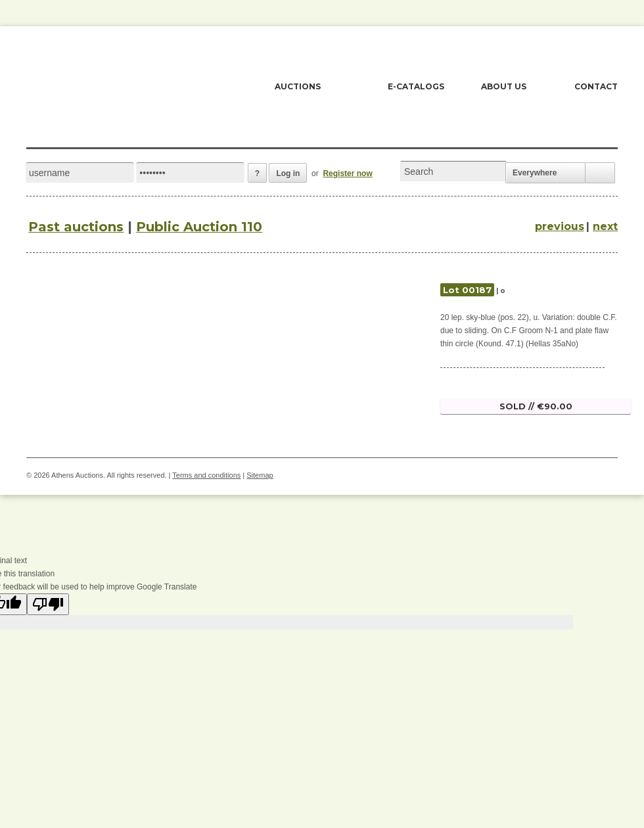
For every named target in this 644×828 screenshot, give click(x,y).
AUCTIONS (298, 86)
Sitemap (260, 475)
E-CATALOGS (416, 86)
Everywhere (535, 173)
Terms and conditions (206, 475)
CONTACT (596, 86)
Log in (288, 173)
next (605, 226)
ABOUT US (504, 86)
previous (560, 226)
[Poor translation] (48, 604)
